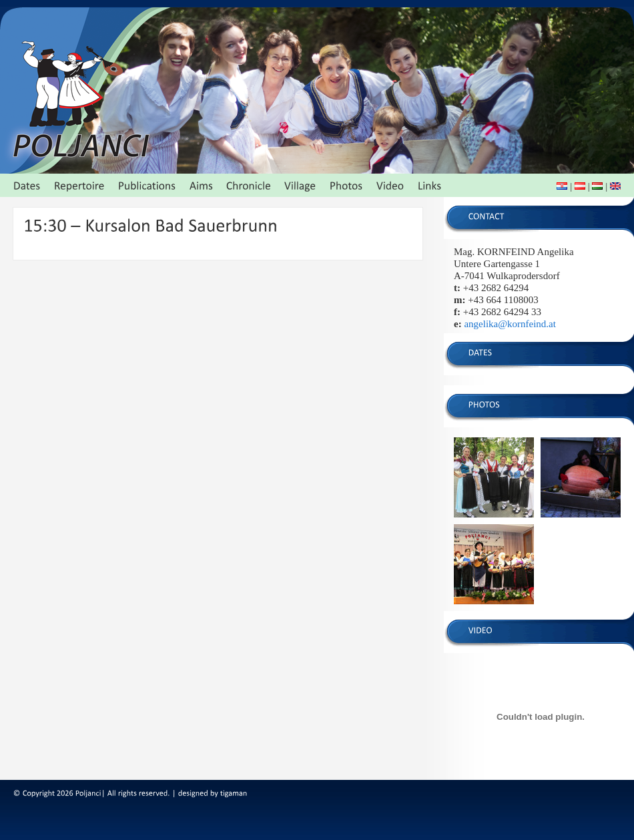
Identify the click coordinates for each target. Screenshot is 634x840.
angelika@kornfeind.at (510, 324)
